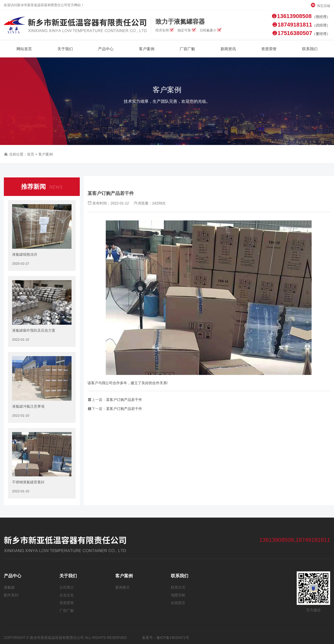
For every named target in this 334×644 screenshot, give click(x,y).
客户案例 (46, 154)
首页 (31, 154)
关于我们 (68, 576)
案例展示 (122, 587)
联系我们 (180, 576)
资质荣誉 (67, 603)
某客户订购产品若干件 (124, 400)
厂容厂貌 (67, 611)
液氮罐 (9, 587)
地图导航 (178, 595)
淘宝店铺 (320, 6)
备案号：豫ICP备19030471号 (166, 638)
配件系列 (11, 595)
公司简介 (67, 587)
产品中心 (13, 576)
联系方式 (178, 587)
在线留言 (178, 603)
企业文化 (67, 595)
